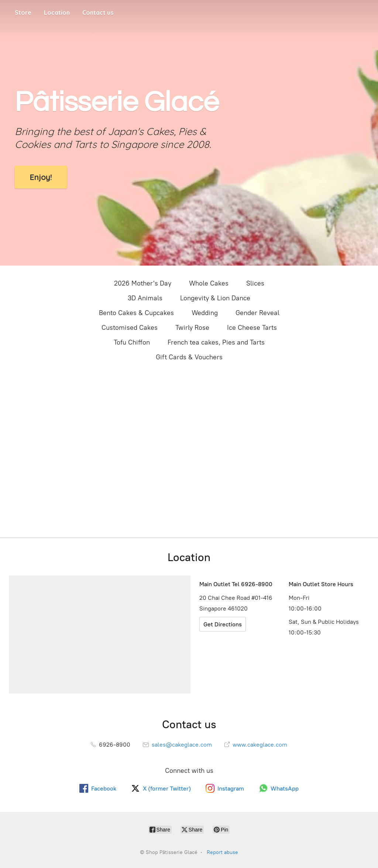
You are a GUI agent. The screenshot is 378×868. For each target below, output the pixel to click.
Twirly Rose (192, 328)
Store (23, 13)
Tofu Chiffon (132, 342)
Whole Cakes (209, 283)
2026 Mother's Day (143, 283)
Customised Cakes (130, 328)
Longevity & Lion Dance (215, 298)
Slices (255, 283)
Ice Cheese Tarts (252, 328)
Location (57, 13)
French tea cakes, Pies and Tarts (216, 342)
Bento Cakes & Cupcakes (136, 313)
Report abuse (222, 852)
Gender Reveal (257, 313)
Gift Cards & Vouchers (189, 357)
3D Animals (145, 298)
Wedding (205, 313)
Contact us (98, 13)
